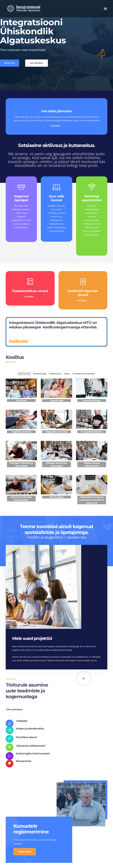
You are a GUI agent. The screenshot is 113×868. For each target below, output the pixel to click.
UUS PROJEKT (37, 63)
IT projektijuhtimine (92, 432)
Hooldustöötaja (92, 401)
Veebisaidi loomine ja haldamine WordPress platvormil (92, 500)
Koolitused (18, 341)
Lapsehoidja (57, 401)
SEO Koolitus (56, 497)
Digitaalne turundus (57, 432)
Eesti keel (21, 401)
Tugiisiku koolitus (21, 432)
